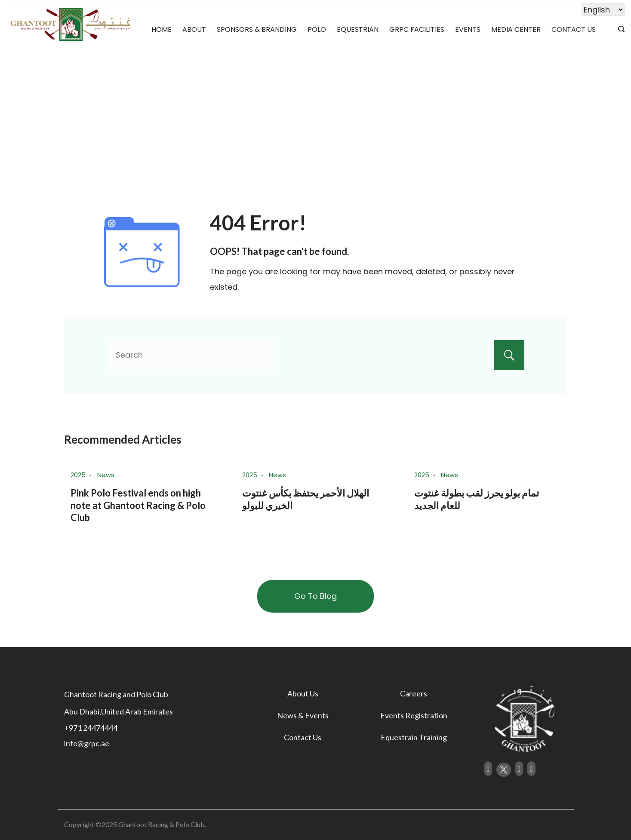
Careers (414, 693)
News (106, 475)
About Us (303, 693)
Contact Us (574, 29)
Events (468, 29)
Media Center (516, 29)
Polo (317, 29)
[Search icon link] (619, 30)
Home (162, 29)
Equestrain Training (414, 737)
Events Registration (414, 715)
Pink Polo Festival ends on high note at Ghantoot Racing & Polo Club (138, 505)
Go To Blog (315, 596)
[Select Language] (603, 10)
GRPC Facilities (417, 29)
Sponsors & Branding (257, 29)
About (194, 29)
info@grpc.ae (87, 743)
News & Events (303, 715)
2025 (78, 475)
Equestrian (358, 29)
